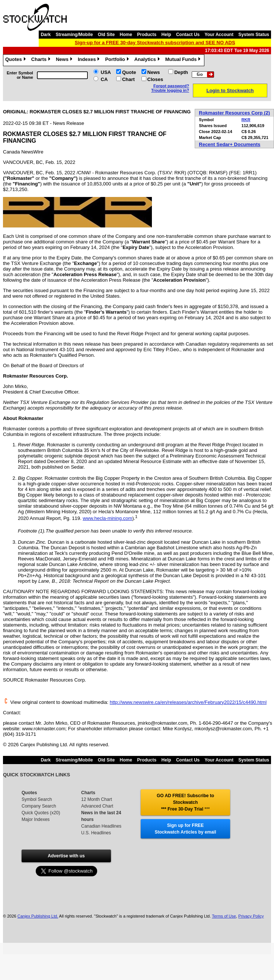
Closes (155, 79)
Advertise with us (66, 856)
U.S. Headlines (96, 833)
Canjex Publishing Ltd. (38, 916)
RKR (246, 120)
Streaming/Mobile (74, 35)
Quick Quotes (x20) (41, 813)
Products (147, 35)
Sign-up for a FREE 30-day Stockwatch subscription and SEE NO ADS (155, 43)
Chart (128, 79)
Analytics (148, 60)
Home (126, 35)
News (65, 60)
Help (166, 35)
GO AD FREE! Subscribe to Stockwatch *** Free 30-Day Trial (185, 802)
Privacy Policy (251, 916)
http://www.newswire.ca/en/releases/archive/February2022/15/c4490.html (188, 702)
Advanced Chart (97, 806)
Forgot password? (171, 86)
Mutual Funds (184, 60)
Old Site (106, 35)
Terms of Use (224, 916)
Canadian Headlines (101, 826)
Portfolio (118, 60)
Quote (129, 72)
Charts (42, 60)
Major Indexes (36, 819)
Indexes (90, 60)
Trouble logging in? (170, 90)
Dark (46, 35)
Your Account (219, 35)
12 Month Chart (97, 799)
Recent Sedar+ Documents (230, 144)
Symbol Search (37, 799)
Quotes (16, 60)
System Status (254, 35)
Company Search (39, 806)
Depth (181, 72)
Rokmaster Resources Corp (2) (234, 113)
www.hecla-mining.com (107, 518)
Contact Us (188, 35)
